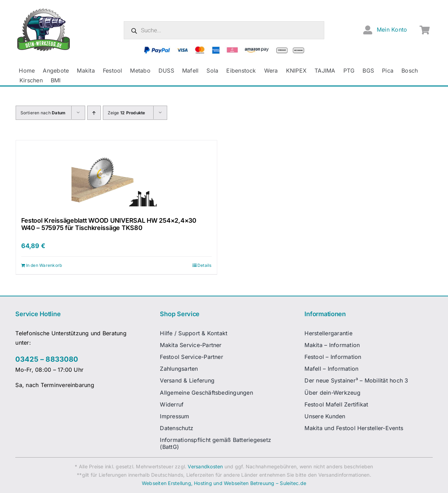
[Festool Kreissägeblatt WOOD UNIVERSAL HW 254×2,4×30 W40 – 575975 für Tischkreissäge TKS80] (116, 175)
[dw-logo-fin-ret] (44, 10)
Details (205, 265)
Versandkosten (205, 466)
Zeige (127, 113)
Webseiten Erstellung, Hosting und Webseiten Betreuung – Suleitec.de (224, 483)
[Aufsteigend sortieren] (94, 113)
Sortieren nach (43, 113)
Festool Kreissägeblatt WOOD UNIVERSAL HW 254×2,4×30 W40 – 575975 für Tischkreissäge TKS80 (109, 224)
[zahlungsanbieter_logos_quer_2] (224, 49)
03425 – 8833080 (47, 359)
